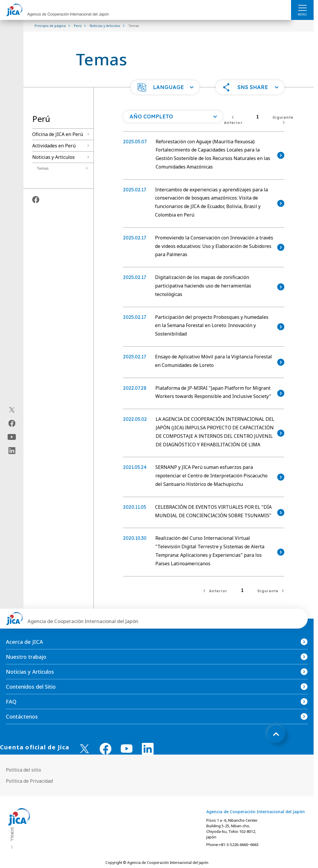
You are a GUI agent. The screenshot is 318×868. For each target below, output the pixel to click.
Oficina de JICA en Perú (58, 134)
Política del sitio (23, 770)
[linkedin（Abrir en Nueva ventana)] (12, 451)
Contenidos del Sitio (31, 687)
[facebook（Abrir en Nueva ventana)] (12, 423)
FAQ (11, 702)
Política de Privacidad (29, 781)
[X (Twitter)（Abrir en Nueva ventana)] (12, 410)
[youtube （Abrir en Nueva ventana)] (127, 749)
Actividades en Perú (54, 146)
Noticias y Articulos (53, 157)
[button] (165, 87)
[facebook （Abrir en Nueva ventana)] (106, 749)
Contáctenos (22, 716)
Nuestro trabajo (26, 657)
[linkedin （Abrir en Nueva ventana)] (148, 749)
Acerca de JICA (24, 642)
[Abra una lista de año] (173, 117)
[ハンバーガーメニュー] (302, 8)
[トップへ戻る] (276, 734)
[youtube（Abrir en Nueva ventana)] (12, 437)
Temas (43, 168)
